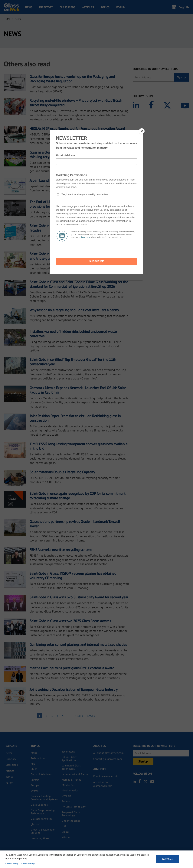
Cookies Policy (12, 863)
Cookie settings (28, 863)
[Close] (142, 131)
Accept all (167, 859)
